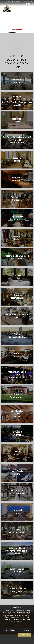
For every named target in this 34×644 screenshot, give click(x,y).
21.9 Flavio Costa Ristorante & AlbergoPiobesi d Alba (17, 140)
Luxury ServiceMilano (17, 473)
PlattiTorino (17, 453)
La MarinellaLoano (17, 512)
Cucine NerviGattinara (17, 179)
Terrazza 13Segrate (17, 433)
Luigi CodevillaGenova (17, 218)
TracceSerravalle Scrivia (17, 336)
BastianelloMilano (17, 120)
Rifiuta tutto (24, 630)
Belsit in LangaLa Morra (17, 570)
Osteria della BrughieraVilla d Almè (17, 257)
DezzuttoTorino (17, 159)
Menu (29, 4)
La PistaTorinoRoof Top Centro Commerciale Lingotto (17, 101)
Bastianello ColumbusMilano (17, 316)
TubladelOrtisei (17, 277)
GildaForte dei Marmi (17, 531)
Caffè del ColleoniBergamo (17, 590)
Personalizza (10, 630)
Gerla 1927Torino (17, 355)
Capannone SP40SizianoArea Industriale (17, 375)
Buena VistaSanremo (17, 199)
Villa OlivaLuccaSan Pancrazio (17, 394)
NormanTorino (17, 238)
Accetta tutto (25, 635)
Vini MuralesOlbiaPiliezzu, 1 (17, 414)
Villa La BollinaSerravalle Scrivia (17, 492)
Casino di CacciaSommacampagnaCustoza (17, 551)
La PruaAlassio (17, 81)
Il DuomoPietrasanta (17, 296)
